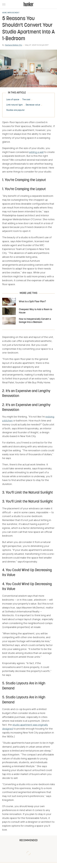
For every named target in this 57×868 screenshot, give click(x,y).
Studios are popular (16, 110)
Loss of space (13, 100)
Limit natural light (14, 105)
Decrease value (33, 105)
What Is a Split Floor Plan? (32, 302)
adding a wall (36, 152)
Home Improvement (11, 13)
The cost (26, 100)
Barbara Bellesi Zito (14, 45)
